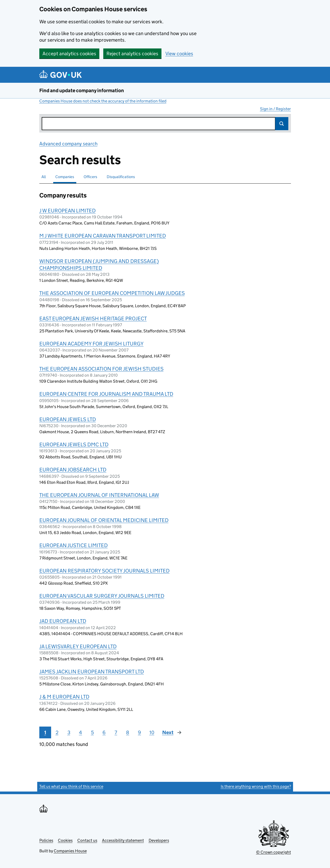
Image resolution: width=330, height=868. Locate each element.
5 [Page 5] (92, 732)
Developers (159, 840)
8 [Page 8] (128, 732)
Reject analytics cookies (132, 54)
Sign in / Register (275, 109)
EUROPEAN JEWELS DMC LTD (74, 444)
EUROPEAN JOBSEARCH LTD (73, 470)
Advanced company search (68, 144)
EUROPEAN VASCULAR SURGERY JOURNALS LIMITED (102, 596)
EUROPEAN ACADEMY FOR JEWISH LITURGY (91, 344)
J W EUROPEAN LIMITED (67, 211)
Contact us (87, 840)
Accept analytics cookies (69, 54)
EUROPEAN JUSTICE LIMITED (74, 545)
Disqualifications (121, 177)
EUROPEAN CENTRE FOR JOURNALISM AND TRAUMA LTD (106, 394)
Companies (65, 177)
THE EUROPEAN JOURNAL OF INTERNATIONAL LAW (99, 495)
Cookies (65, 840)
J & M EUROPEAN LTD (64, 697)
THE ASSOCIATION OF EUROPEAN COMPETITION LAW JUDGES (112, 293)
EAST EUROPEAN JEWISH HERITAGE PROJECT (93, 318)
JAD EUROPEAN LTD (63, 621)
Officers (90, 177)
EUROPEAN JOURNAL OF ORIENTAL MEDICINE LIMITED (104, 520)
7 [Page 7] (116, 732)
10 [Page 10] (152, 732)
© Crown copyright (274, 852)
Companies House (70, 851)
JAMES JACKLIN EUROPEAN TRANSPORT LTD (92, 672)
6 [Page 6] (104, 732)
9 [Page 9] (139, 732)
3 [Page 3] (69, 732)
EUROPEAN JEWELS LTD (68, 419)
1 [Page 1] (45, 732)
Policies (46, 840)
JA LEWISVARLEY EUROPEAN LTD (78, 646)
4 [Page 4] (80, 732)
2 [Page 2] (57, 732)
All (44, 177)
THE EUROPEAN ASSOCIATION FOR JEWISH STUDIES (101, 369)
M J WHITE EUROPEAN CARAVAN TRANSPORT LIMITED (103, 236)
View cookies (179, 54)
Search (282, 124)
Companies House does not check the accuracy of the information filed (103, 101)
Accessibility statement (123, 840)
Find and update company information (82, 90)
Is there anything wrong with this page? (256, 786)
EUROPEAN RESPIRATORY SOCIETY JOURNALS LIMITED (104, 571)
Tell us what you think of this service (71, 786)
